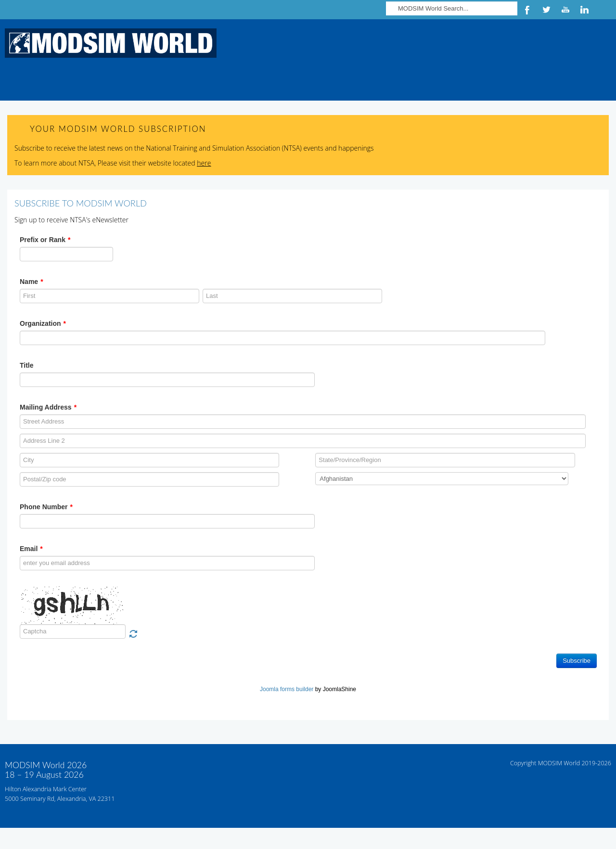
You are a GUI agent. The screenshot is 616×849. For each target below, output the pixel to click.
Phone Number (46, 507)
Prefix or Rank (45, 240)
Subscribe (577, 661)
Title (27, 365)
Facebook (527, 10)
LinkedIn (585, 10)
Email (31, 549)
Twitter (546, 10)
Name (32, 282)
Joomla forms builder (287, 689)
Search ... (386, 0)
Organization (43, 323)
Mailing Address (48, 407)
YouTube (565, 10)
